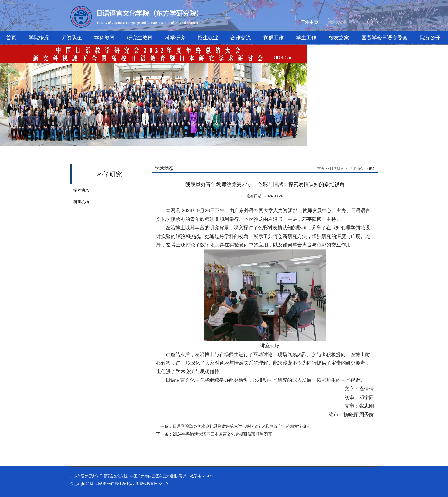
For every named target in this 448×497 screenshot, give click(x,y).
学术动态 (81, 190)
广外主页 (309, 22)
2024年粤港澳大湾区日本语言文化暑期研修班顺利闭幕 (222, 434)
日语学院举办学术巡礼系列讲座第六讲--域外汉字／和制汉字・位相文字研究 (242, 426)
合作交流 (241, 38)
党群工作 (273, 38)
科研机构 (81, 202)
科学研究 (175, 38)
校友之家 (339, 38)
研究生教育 (140, 38)
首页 (11, 38)
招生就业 (208, 38)
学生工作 (306, 38)
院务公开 (430, 38)
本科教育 (104, 38)
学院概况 (39, 38)
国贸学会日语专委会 (385, 38)
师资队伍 (72, 38)
